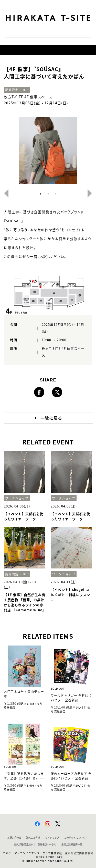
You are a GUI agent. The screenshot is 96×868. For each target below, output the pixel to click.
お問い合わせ (14, 838)
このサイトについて (74, 838)
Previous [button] (4, 193)
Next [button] (92, 193)
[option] (48, 151)
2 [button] (48, 194)
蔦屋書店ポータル (47, 845)
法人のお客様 (33, 838)
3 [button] (56, 194)
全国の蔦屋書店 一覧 (72, 845)
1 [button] (40, 194)
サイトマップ (52, 838)
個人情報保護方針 (23, 845)
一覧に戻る (51, 418)
